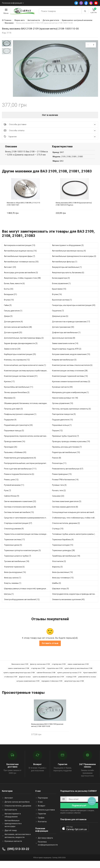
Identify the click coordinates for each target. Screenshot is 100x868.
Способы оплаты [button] (50, 137)
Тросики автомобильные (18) (17, 568)
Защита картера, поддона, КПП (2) (67, 355)
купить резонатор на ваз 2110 (69, 679)
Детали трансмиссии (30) (63, 333)
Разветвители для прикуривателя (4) (20, 464)
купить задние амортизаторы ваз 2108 (19, 679)
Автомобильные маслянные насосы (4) (69, 257)
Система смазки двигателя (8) (65, 513)
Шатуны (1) (9, 600)
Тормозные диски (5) (13, 551)
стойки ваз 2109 (11, 683)
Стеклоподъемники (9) (14, 535)
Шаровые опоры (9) (60, 595)
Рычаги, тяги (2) (59, 497)
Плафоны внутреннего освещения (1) (20, 421)
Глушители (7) (58, 317)
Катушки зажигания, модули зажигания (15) (71, 361)
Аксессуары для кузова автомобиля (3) (21, 279)
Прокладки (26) (11, 453)
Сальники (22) (58, 502)
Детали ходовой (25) (13, 339)
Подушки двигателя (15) (63, 426)
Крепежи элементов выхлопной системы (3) (71, 388)
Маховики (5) (10, 404)
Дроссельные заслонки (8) (64, 344)
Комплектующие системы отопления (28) (70, 377)
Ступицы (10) (58, 535)
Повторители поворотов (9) (64, 421)
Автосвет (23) (10, 273)
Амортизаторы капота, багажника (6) (68, 279)
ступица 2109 (71, 683)
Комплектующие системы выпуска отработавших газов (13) (27, 377)
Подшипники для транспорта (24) (18, 431)
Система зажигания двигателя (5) (67, 508)
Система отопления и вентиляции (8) (20, 513)
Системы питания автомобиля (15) (19, 519)
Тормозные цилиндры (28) (63, 557)
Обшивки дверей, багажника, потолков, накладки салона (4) (27, 410)
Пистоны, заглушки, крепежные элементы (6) (71, 415)
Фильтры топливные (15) (63, 584)
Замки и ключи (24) (12, 355)
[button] (74, 835)
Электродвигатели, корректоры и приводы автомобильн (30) (75, 600)
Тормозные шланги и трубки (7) (18, 562)
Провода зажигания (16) (15, 448)
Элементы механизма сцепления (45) (68, 606)
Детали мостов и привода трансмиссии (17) (71, 328)
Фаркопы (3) (57, 573)
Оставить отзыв (50, 649)
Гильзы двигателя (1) (13, 317)
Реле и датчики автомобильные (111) (20, 475)
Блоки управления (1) (61, 290)
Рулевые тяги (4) (59, 491)
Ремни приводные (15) (62, 481)
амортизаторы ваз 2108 (74, 687)
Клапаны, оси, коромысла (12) (17, 366)
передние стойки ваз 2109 (52, 687)
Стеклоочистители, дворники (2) (66, 530)
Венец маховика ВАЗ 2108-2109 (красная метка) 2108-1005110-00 (47, 731)
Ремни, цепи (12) (11, 486)
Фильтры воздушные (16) (15, 579)
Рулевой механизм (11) (14, 491)
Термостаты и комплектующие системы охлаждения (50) (27, 540)
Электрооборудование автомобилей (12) (22, 606)
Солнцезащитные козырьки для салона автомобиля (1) (75, 519)
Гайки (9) (8, 312)
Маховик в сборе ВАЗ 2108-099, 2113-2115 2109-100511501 (23, 210)
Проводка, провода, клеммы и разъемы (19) (71, 448)
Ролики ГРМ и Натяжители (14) (65, 486)
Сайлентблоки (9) (12, 502)
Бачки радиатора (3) (61, 284)
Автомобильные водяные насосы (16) (20, 257)
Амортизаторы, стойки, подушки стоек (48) (22, 284)
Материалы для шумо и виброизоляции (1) (70, 399)
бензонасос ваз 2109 (20, 670)
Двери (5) (8, 323)
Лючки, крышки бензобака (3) (17, 399)
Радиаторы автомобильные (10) (66, 459)
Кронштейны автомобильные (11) (19, 393)
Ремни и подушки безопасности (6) (19, 481)
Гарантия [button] (50, 143)
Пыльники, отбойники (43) (15, 459)
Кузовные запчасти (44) (62, 393)
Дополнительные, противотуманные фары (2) (24, 344)
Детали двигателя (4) (13, 328)
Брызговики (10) (59, 295)
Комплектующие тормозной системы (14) (70, 382)
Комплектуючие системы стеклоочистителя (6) (72, 372)
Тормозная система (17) (14, 546)
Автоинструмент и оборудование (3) (68, 252)
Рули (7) (7, 497)
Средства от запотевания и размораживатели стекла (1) (27, 524)
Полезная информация (12, 3)
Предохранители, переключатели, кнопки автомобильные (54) (27, 442)
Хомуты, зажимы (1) (13, 589)
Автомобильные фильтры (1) (65, 268)
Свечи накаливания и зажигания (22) (20, 508)
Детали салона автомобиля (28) (18, 333)
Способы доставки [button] (50, 131)
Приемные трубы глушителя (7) (65, 442)
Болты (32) (9, 295)
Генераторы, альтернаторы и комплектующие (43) (74, 312)
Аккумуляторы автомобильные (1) (67, 273)
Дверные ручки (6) (60, 323)
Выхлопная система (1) (62, 306)
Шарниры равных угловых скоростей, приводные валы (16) (27, 595)
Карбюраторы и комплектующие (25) (20, 361)
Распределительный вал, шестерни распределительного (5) (27, 470)
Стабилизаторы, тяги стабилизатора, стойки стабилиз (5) (75, 524)
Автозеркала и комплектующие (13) (20, 252)
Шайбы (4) (57, 589)
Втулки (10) (9, 306)
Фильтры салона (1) (13, 584)
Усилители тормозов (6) (14, 573)
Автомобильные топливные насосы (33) (21, 268)
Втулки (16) (57, 301)
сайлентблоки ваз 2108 (46, 679)
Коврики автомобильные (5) (64, 366)
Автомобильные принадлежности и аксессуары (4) (74, 263)
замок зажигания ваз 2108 (18, 675)
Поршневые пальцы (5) (14, 437)
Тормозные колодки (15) (63, 551)
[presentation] (88, 45)
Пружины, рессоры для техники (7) (67, 453)
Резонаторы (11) (59, 470)
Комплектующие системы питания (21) (21, 382)
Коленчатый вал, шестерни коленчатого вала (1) (25, 372)
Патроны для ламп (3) (13, 415)
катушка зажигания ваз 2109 (28, 687)
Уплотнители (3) (59, 568)
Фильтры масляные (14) (62, 579)
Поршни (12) (57, 437)
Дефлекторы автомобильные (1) (66, 339)
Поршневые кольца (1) (62, 431)
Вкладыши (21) (10, 301)
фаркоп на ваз (25, 683)
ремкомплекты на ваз (87, 683)
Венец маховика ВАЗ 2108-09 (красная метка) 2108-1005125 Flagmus (74, 210)
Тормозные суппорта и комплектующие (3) (22, 557)
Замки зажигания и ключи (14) (65, 350)
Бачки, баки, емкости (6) (14, 290)
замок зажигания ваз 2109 (78, 670)
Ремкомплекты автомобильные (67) (68, 475)
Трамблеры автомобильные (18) (66, 562)
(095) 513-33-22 (16, 855)
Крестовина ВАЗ (90, 679)
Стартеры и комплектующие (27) (18, 530)
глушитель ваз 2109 (55, 675)
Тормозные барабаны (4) (63, 546)
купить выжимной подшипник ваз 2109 (48, 683)
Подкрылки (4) (10, 426)
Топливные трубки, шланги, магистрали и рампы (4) (74, 540)
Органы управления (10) (63, 410)
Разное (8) (57, 464)
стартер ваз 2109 (59, 670)
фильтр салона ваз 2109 (40, 670)
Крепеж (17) (9, 388)
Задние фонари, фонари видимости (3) (21, 350)
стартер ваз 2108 (38, 675)
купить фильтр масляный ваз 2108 (78, 675)
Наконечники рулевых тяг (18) (65, 404)
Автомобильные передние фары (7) (20, 263)
